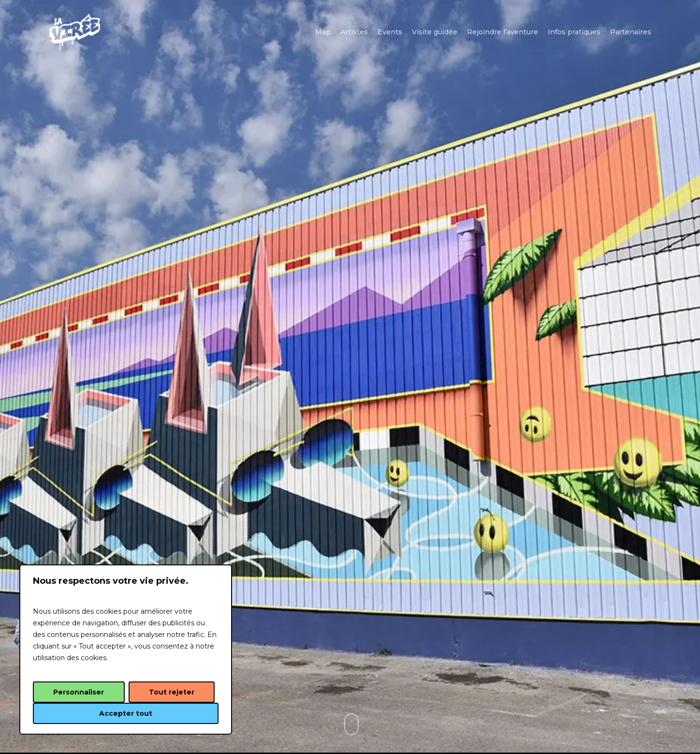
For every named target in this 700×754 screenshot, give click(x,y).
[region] (126, 650)
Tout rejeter (172, 692)
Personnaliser (79, 692)
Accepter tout (126, 713)
